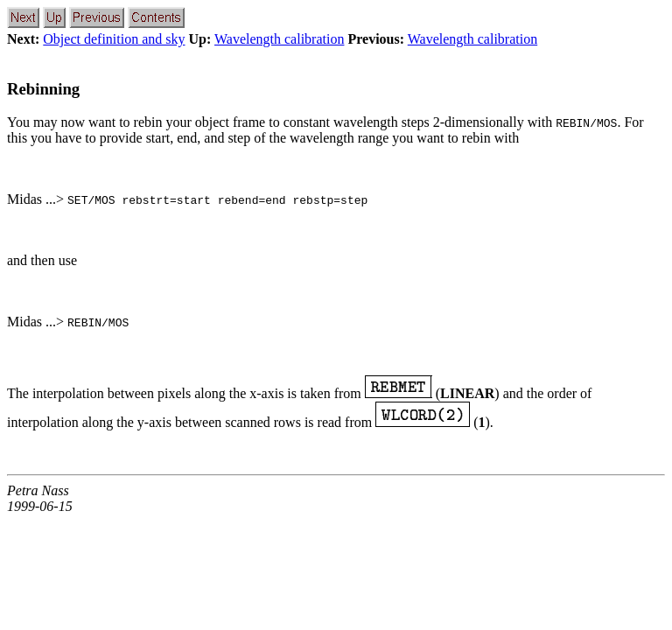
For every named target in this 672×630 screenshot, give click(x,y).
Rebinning (43, 89)
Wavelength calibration (279, 39)
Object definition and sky (114, 39)
